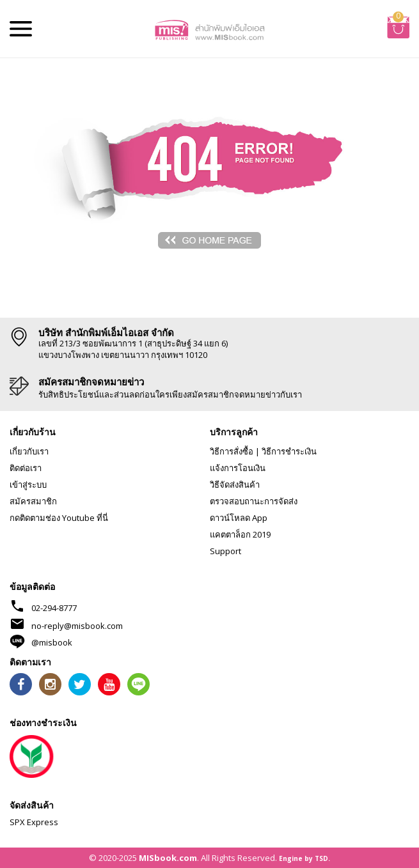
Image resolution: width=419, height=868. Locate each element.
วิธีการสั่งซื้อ (232, 451)
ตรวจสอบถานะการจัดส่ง (254, 501)
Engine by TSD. (304, 858)
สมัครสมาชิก (33, 501)
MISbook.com (168, 858)
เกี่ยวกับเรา (29, 451)
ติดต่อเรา (26, 468)
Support (225, 551)
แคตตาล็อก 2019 (240, 534)
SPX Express (34, 822)
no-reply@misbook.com (77, 626)
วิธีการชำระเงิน (289, 451)
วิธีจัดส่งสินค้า (235, 484)
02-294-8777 (54, 608)
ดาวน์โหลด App (239, 518)
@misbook (52, 642)
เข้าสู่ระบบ (28, 484)
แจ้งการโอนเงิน (238, 468)
